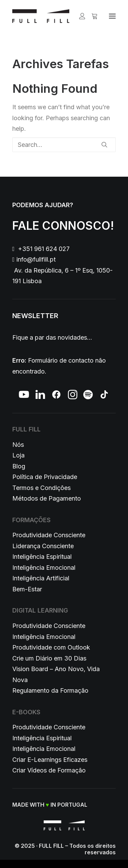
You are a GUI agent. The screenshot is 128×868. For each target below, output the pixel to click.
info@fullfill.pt (36, 259)
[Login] (79, 16)
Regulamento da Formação (50, 690)
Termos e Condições (41, 488)
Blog (19, 466)
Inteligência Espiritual (42, 557)
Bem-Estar (27, 589)
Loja (18, 455)
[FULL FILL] (41, 16)
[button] (112, 16)
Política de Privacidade (45, 477)
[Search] (64, 145)
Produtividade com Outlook (51, 647)
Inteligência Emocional (44, 568)
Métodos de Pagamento (47, 498)
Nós (18, 445)
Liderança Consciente (43, 546)
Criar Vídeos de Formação (49, 770)
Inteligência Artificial (41, 578)
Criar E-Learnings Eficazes (50, 760)
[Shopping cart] (91, 16)
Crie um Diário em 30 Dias (49, 658)
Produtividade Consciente (49, 535)
